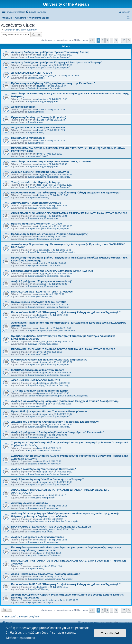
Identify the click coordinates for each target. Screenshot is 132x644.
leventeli (41, 86)
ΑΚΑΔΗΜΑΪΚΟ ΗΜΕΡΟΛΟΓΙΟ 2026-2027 (36, 380)
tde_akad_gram (45, 342)
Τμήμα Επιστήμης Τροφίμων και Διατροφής (48, 307)
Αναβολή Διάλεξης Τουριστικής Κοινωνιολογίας (40, 172)
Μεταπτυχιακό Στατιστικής (40, 297)
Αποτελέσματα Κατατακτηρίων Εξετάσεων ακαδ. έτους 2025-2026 (51, 161)
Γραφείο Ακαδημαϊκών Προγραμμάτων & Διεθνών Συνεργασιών (58, 396)
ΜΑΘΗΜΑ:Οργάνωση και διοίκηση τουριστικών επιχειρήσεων (49, 360)
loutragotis (42, 195)
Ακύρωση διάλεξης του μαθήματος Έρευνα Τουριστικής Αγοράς (50, 52)
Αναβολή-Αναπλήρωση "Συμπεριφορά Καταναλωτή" (43, 469)
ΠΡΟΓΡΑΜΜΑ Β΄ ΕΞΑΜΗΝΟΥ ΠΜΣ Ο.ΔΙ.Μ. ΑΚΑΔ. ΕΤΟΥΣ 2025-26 (51, 527)
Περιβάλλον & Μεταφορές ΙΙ (28, 138)
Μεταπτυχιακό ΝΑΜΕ (38, 156)
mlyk (39, 154)
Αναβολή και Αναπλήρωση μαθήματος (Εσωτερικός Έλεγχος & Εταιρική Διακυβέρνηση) (65, 401)
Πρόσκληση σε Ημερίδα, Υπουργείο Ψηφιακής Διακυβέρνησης (49, 234)
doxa (40, 519)
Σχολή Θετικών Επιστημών (41, 603)
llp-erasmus (43, 393)
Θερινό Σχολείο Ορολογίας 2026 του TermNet (39, 302)
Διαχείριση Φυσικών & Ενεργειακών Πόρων (38, 127)
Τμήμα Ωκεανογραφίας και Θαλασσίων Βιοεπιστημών (53, 521)
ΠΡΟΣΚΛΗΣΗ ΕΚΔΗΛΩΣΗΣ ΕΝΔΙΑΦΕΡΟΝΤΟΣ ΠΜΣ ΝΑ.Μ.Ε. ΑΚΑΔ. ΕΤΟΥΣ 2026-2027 (63, 349)
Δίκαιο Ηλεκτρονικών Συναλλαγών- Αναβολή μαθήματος (46, 574)
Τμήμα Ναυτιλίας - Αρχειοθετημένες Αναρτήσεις (50, 579)
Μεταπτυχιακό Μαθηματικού (41, 498)
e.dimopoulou (44, 250)
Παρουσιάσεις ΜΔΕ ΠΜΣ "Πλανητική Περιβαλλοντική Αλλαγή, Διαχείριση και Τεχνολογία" (66, 193)
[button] (92, 40)
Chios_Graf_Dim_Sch (48, 75)
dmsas (40, 294)
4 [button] (112, 40)
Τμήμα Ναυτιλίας (36, 112)
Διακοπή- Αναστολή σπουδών (30, 503)
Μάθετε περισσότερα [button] (21, 638)
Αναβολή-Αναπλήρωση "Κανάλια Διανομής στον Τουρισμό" (48, 479)
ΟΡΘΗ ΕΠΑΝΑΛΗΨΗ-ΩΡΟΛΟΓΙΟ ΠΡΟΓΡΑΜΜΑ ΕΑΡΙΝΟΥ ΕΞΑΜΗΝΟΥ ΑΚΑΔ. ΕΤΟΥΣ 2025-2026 (69, 213)
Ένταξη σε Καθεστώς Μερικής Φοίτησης (36, 182)
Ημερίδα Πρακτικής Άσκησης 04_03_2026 (36, 224)
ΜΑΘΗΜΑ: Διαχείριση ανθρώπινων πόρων (38, 370)
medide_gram (44, 404)
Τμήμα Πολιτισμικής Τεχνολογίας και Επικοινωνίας (52, 252)
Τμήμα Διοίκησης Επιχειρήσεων (43, 101)
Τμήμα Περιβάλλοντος (38, 198)
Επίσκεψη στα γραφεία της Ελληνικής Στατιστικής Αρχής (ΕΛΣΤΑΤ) (52, 271)
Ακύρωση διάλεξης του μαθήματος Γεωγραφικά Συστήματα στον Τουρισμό (57, 62)
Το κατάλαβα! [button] (110, 633)
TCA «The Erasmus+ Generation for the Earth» (40, 391)
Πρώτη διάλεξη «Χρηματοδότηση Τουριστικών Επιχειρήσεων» (49, 411)
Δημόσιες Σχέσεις (36, 78)
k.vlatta (41, 109)
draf (39, 566)
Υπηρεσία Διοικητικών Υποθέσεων (44, 450)
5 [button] (116, 40)
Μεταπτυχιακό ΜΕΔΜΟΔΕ (40, 532)
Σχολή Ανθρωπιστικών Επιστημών (44, 88)
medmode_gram (45, 529)
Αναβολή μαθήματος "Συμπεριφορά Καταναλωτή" (42, 281)
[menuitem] (36, 12)
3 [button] (107, 40)
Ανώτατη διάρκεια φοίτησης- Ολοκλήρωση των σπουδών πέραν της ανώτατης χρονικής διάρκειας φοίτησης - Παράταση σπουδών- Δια (65, 515)
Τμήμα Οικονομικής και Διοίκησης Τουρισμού (49, 57)
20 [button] (124, 40)
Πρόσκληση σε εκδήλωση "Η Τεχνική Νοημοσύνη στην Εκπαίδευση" (53, 83)
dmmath (41, 495)
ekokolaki (42, 99)
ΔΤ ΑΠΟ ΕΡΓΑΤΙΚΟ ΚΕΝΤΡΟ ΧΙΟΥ (32, 73)
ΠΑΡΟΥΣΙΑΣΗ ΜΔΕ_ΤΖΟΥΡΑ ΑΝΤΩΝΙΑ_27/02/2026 (42, 292)
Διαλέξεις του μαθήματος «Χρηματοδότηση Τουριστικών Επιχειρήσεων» (55, 422)
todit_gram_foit (44, 55)
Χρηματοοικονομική (23, 107)
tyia (39, 448)
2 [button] (103, 40)
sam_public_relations (47, 600)
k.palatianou (43, 305)
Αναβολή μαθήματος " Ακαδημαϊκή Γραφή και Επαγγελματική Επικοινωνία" (57, 432)
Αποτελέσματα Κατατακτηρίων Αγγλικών (36, 203)
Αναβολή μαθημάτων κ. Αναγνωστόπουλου (38, 537)
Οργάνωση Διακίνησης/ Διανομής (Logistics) (39, 117)
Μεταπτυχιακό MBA (37, 406)
